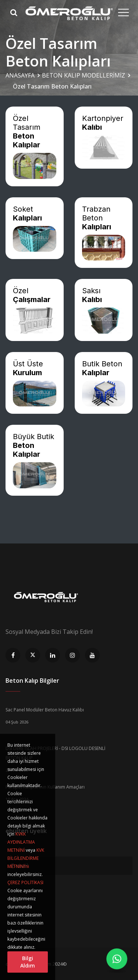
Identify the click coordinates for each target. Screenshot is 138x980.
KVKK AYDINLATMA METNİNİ (21, 842)
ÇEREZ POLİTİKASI (25, 882)
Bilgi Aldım (28, 962)
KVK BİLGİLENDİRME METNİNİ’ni (26, 858)
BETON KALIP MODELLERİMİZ (84, 75)
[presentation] (61, 893)
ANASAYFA (20, 75)
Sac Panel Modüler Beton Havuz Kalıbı (45, 710)
